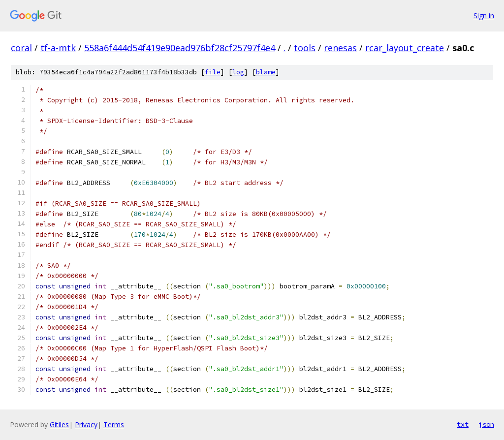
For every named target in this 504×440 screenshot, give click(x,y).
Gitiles (59, 424)
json (486, 424)
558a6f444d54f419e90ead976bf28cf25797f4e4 (180, 48)
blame (266, 72)
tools (305, 48)
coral (21, 48)
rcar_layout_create (405, 48)
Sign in (484, 16)
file (213, 72)
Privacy (86, 424)
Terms (114, 424)
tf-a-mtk (58, 48)
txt (463, 424)
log (238, 72)
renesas (340, 48)
